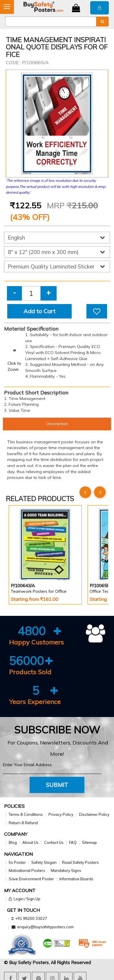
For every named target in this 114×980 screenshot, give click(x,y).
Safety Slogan (44, 862)
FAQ (73, 842)
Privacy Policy (61, 814)
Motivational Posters (27, 870)
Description (57, 424)
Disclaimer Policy (94, 814)
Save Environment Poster (31, 879)
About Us (30, 842)
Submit (57, 785)
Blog (13, 842)
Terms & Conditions (26, 814)
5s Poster (17, 862)
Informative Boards (76, 879)
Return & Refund (23, 823)
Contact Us (54, 842)
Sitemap (89, 842)
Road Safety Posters (80, 862)
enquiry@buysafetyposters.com (45, 927)
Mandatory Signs (66, 870)
